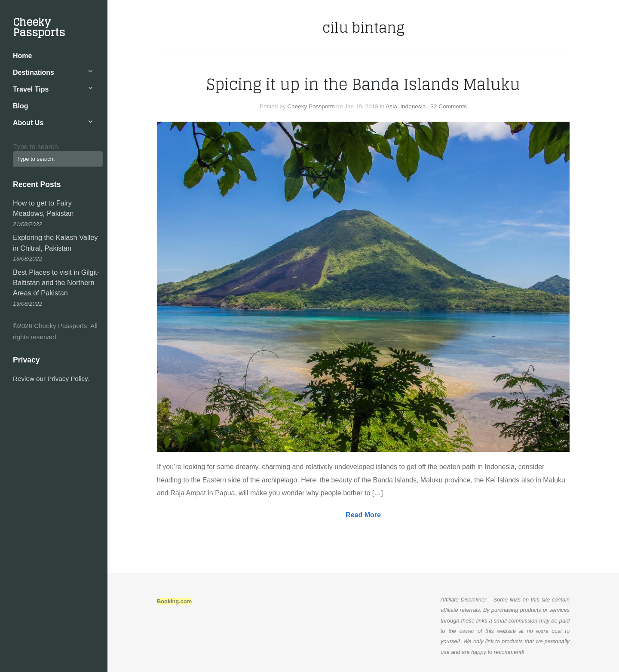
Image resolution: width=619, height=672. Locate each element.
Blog (21, 106)
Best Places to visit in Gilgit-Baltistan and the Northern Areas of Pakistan (56, 283)
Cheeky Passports (39, 27)
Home (22, 56)
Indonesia (413, 106)
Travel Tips (31, 89)
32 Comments (449, 106)
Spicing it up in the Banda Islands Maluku (363, 84)
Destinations (34, 72)
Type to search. (36, 147)
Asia (391, 106)
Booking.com (174, 601)
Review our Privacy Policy (50, 379)
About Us (28, 123)
